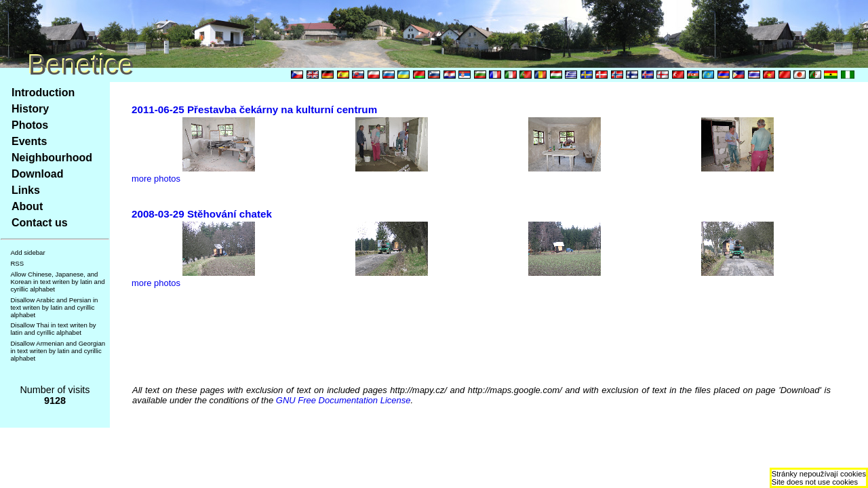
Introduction (43, 93)
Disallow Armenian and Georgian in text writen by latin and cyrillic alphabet (58, 351)
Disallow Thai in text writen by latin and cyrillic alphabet (53, 329)
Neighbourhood (52, 158)
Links (26, 190)
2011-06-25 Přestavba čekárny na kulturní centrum (254, 109)
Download (37, 174)
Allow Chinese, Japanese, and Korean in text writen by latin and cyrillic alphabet (57, 282)
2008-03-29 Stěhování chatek (202, 214)
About (27, 206)
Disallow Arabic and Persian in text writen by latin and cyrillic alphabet (54, 307)
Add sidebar (27, 252)
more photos (156, 179)
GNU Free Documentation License (343, 400)
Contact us (40, 223)
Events (29, 141)
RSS (17, 263)
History (30, 109)
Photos (30, 125)
